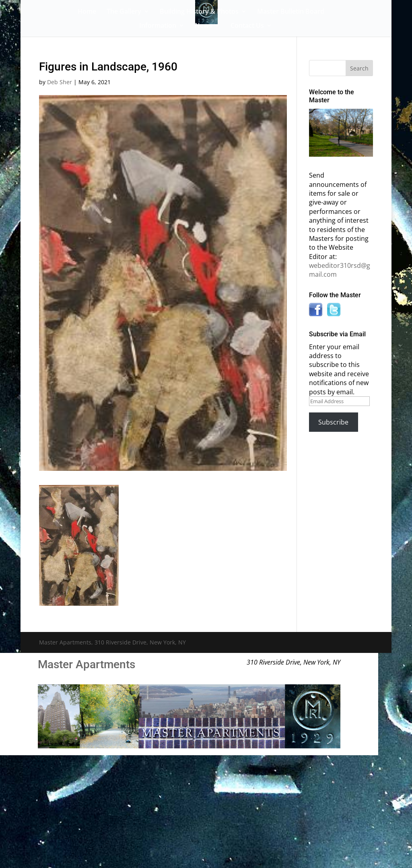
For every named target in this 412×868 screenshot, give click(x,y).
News (203, 26)
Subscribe (333, 422)
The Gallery (124, 12)
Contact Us (247, 26)
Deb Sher (60, 82)
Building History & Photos (199, 12)
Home (87, 12)
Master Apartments (87, 664)
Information (158, 26)
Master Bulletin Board (291, 12)
